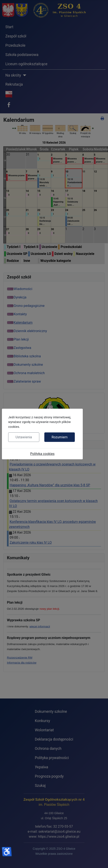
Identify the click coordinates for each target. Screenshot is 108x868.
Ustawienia (24, 437)
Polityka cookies (42, 454)
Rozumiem (59, 437)
